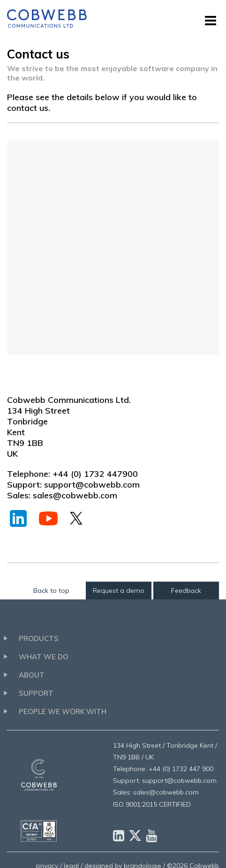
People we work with (63, 711)
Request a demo (119, 591)
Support (36, 693)
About (32, 675)
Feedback (186, 591)
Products (39, 638)
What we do (44, 657)
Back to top (51, 591)
